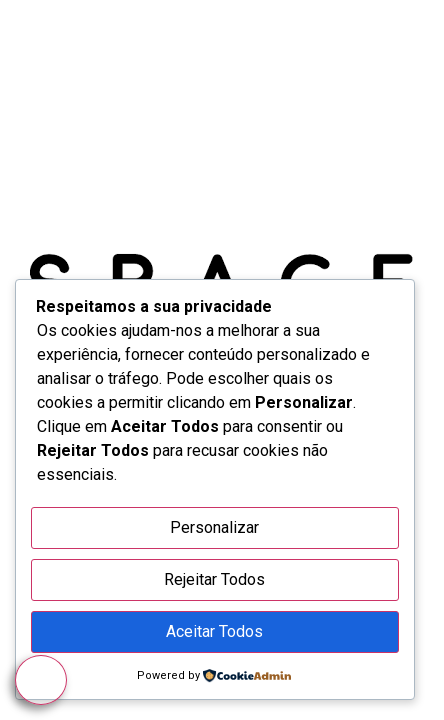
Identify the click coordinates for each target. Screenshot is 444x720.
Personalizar (214, 527)
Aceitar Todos (214, 631)
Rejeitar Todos (214, 579)
